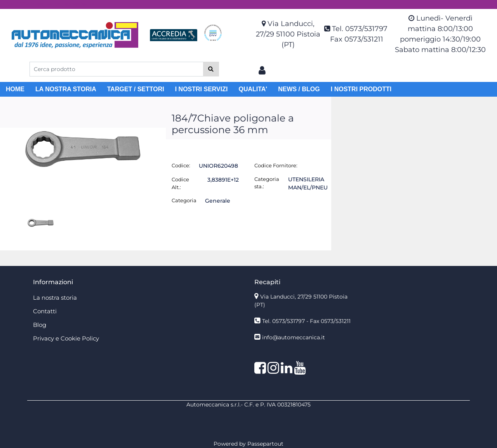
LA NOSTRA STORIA (66, 89)
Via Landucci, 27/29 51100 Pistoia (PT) (288, 34)
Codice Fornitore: (276, 165)
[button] (211, 69)
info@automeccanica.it (294, 337)
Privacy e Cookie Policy (66, 338)
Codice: (181, 165)
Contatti (45, 311)
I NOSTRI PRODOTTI (361, 89)
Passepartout (265, 444)
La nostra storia (55, 298)
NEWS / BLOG (299, 89)
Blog (40, 325)
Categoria (184, 200)
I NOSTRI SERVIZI (202, 89)
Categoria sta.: (267, 183)
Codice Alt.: (180, 183)
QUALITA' (253, 89)
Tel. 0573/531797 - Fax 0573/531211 (306, 321)
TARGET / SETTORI (136, 89)
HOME (15, 89)
